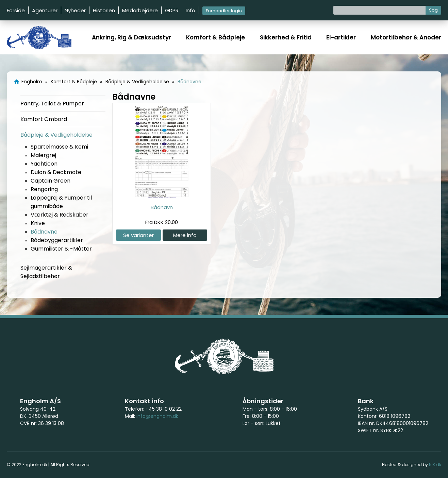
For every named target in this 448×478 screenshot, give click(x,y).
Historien (104, 10)
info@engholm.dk (157, 416)
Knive (38, 223)
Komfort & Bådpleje (215, 37)
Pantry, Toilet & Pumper (52, 104)
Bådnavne (44, 232)
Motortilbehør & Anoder (406, 37)
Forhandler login (224, 11)
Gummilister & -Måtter (61, 249)
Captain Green (51, 181)
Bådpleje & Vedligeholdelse (56, 135)
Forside (16, 10)
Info (190, 10)
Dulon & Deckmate (56, 172)
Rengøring (44, 189)
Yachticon (44, 164)
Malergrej (43, 155)
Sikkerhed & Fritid (286, 37)
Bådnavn (162, 207)
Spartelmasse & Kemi (59, 147)
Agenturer (45, 10)
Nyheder (75, 10)
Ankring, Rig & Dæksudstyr (131, 37)
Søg (433, 10)
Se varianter (138, 235)
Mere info (185, 235)
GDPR (172, 10)
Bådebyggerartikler (57, 240)
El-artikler (341, 37)
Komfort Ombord (44, 119)
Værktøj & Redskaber (60, 215)
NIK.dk (435, 465)
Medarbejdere (140, 10)
